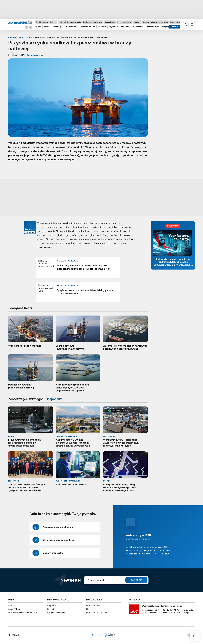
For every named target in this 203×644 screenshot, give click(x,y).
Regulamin (52, 606)
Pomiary (137, 22)
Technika (125, 27)
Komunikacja (110, 22)
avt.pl (186, 613)
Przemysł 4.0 (176, 22)
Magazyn (166, 27)
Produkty (57, 27)
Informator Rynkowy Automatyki (23, 613)
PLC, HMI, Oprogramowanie (70, 22)
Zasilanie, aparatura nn (93, 22)
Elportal (90, 609)
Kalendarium (153, 27)
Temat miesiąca (87, 27)
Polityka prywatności (57, 613)
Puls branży (138, 27)
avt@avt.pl (189, 610)
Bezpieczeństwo (124, 22)
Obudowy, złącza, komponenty (155, 22)
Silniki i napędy (42, 22)
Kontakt (12, 606)
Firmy (47, 27)
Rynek (38, 27)
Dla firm (175, 27)
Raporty (102, 27)
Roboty (53, 22)
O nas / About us (16, 609)
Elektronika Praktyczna (96, 613)
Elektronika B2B (93, 606)
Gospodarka (71, 27)
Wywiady (113, 27)
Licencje (51, 609)
